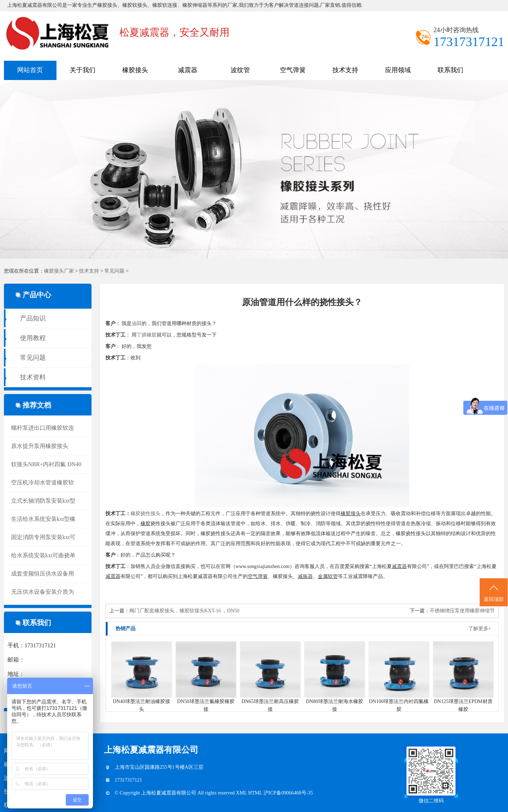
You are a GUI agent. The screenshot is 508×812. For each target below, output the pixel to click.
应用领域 (398, 70)
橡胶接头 (135, 70)
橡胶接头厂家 (59, 271)
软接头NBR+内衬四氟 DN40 (46, 464)
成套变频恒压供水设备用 (43, 574)
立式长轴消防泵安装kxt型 (43, 501)
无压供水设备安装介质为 (43, 592)
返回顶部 (494, 593)
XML (242, 793)
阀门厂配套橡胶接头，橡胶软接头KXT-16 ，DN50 (184, 611)
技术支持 (345, 70)
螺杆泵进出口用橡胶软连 (43, 428)
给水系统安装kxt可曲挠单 (43, 555)
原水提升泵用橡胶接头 (40, 446)
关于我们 (83, 70)
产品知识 (33, 318)
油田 (137, 323)
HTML (256, 793)
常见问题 (114, 271)
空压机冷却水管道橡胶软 (43, 482)
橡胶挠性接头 (146, 514)
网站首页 (30, 70)
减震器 (188, 70)
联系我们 (450, 70)
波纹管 (240, 70)
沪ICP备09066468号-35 (288, 793)
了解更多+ (480, 629)
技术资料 (33, 377)
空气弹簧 (293, 70)
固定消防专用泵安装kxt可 (43, 537)
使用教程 (33, 338)
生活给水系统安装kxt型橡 (43, 519)
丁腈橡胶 (147, 335)
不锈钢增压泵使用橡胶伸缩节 (462, 611)
